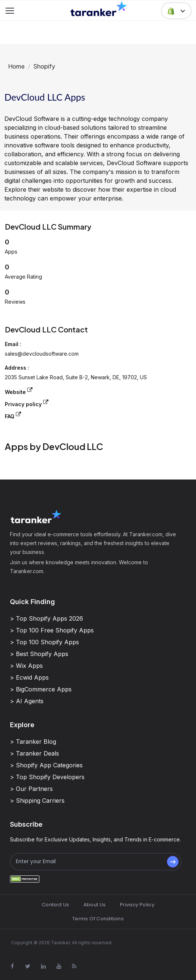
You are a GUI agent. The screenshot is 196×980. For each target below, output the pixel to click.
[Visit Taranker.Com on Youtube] (59, 966)
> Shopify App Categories (46, 765)
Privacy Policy (137, 905)
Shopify (44, 66)
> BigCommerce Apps (41, 689)
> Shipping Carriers (37, 801)
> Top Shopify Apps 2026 (47, 618)
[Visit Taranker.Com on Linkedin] (43, 966)
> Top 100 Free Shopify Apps (52, 630)
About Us (95, 905)
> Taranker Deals (35, 753)
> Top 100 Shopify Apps (44, 642)
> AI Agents (27, 701)
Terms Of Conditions (98, 919)
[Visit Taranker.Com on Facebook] (12, 966)
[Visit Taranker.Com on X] (28, 966)
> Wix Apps (26, 666)
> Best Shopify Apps (39, 654)
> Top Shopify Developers (47, 777)
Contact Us (56, 905)
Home (16, 66)
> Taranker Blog (33, 742)
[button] (176, 11)
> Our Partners (31, 789)
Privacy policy (27, 403)
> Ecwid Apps (29, 677)
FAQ (13, 416)
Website (19, 391)
